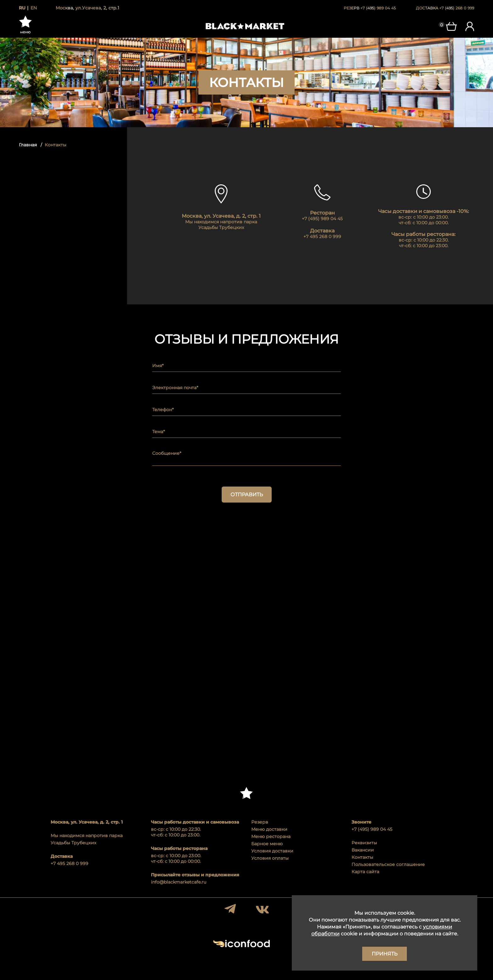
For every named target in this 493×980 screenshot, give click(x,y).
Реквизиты (364, 843)
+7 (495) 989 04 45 (372, 829)
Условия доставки (272, 851)
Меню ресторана (271, 836)
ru (22, 8)
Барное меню (267, 844)
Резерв (260, 822)
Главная (28, 145)
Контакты (362, 857)
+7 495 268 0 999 (69, 863)
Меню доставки (269, 829)
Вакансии (363, 850)
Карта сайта (365, 872)
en (34, 8)
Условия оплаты (270, 858)
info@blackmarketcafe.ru (179, 882)
